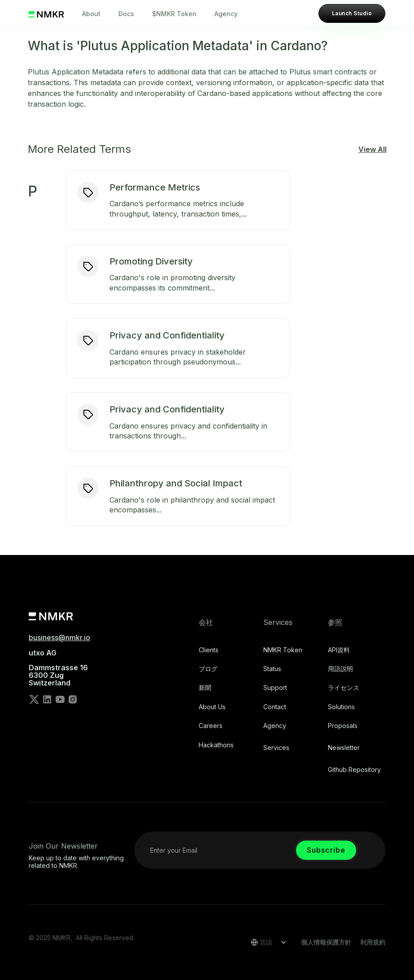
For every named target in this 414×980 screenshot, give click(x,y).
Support (275, 688)
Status (272, 669)
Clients (209, 650)
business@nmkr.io (59, 637)
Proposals (343, 726)
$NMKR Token (174, 14)
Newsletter (344, 748)
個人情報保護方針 (326, 942)
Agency (226, 14)
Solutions (341, 707)
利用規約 (373, 942)
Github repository (354, 770)
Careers (211, 726)
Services (276, 748)
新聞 (205, 688)
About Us (212, 707)
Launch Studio (352, 13)
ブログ (208, 669)
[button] (266, 942)
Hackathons (216, 745)
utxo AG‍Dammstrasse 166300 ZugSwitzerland (58, 668)
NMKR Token (283, 650)
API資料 (339, 650)
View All (373, 149)
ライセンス (344, 688)
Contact (275, 707)
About (91, 14)
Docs (126, 14)
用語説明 (340, 669)
